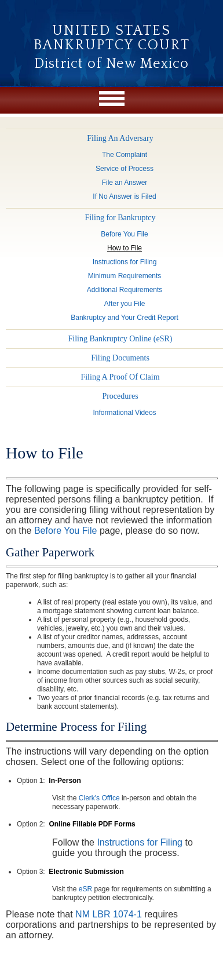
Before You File (66, 531)
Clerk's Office (99, 798)
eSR (85, 889)
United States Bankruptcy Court (112, 38)
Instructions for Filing (140, 842)
